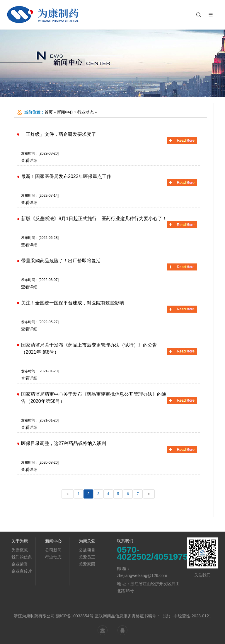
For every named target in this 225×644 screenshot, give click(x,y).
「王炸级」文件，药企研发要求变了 (59, 134)
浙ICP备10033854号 (75, 616)
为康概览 (20, 550)
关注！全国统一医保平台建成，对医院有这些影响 (73, 303)
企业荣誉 (20, 564)
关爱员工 (87, 557)
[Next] (149, 494)
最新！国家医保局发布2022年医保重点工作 (66, 176)
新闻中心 (65, 112)
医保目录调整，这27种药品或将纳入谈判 (64, 443)
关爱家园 (87, 564)
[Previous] (68, 494)
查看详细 (29, 160)
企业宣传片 (22, 571)
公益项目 (87, 550)
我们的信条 (22, 557)
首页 (49, 112)
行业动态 (86, 112)
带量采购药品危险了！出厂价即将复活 (61, 261)
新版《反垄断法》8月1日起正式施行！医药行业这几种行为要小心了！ (94, 219)
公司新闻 (53, 550)
